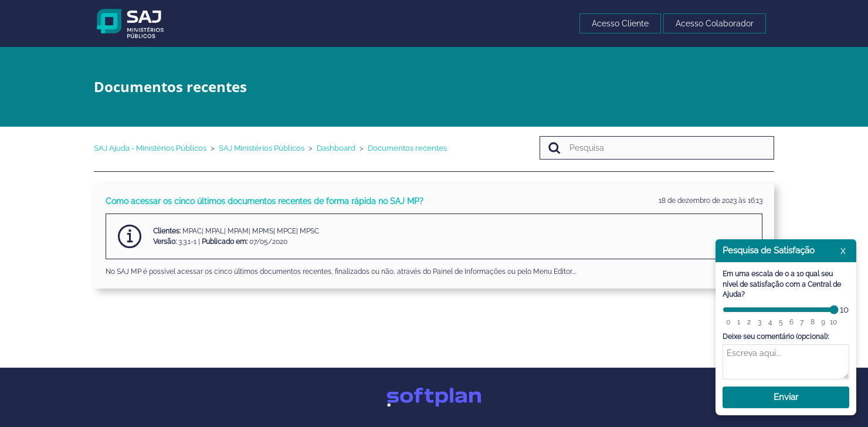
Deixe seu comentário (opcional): (776, 337)
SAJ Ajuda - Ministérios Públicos (150, 148)
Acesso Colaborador (715, 23)
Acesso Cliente (620, 23)
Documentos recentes (407, 148)
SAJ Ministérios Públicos (262, 148)
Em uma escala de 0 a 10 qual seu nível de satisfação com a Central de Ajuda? (782, 284)
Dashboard (336, 148)
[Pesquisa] (657, 148)
